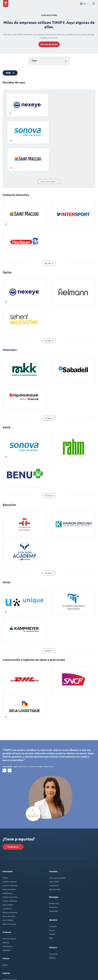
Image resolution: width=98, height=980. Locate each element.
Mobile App (54, 852)
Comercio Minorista (10, 826)
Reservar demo (55, 830)
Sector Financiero (9, 830)
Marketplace (7, 887)
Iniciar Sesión (54, 822)
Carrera (52, 871)
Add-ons (6, 883)
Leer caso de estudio (49, 44)
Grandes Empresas (10, 822)
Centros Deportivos (10, 837)
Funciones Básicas (9, 879)
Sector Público (8, 861)
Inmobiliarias (8, 834)
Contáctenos (13, 787)
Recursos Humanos (10, 853)
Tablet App (53, 848)
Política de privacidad (41, 973)
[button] (4, 711)
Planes (5, 905)
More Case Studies (48, 122)
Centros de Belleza (10, 841)
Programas (53, 894)
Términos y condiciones (22, 973)
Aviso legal (6, 973)
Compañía (53, 867)
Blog (51, 878)
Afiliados (53, 898)
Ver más (48, 204)
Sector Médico (8, 845)
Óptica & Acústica (9, 864)
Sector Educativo (9, 857)
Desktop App (54, 844)
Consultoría (7, 849)
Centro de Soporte (10, 920)
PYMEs (5, 818)
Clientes (52, 875)
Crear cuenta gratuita (57, 818)
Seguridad (7, 891)
